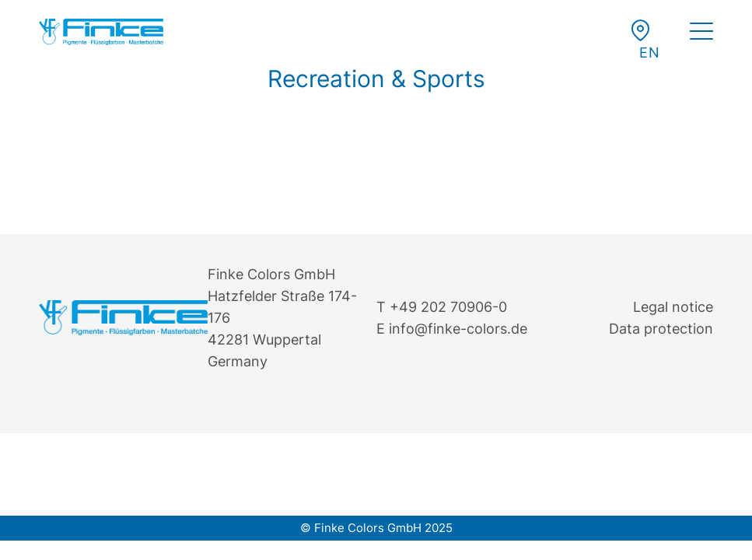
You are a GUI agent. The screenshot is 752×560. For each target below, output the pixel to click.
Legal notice (673, 307)
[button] (649, 52)
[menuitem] (701, 34)
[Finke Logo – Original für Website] (101, 32)
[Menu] (701, 34)
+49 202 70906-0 (448, 307)
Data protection (661, 329)
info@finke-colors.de (458, 329)
